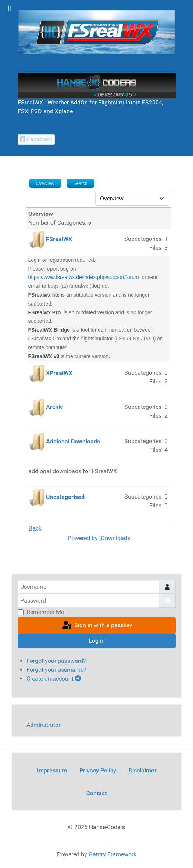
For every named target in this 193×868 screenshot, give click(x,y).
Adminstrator (43, 725)
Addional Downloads (73, 442)
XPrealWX (59, 373)
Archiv (54, 408)
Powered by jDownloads (99, 538)
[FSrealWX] (97, 31)
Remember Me (45, 612)
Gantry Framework (112, 854)
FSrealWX (59, 239)
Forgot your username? (56, 670)
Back (35, 528)
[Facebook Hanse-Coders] (36, 140)
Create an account (54, 678)
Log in (97, 641)
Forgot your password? (56, 661)
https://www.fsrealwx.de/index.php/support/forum (84, 277)
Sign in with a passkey (97, 626)
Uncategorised (65, 497)
